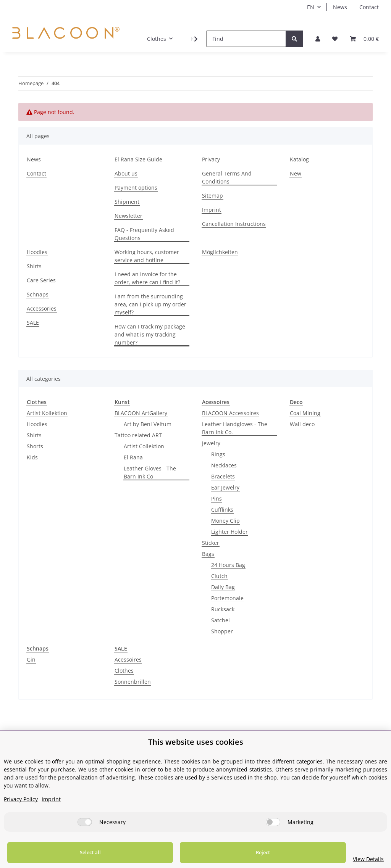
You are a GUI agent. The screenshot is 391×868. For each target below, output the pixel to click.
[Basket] (364, 39)
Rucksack (223, 609)
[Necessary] (85, 822)
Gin (31, 659)
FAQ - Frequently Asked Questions (144, 234)
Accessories (42, 308)
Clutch (219, 576)
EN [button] (311, 7)
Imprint (212, 210)
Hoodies (37, 252)
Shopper (222, 631)
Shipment (127, 202)
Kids (32, 457)
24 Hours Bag (228, 565)
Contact (369, 7)
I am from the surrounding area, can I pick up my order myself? (150, 304)
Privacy (211, 159)
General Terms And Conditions (227, 177)
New (296, 173)
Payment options (136, 188)
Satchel (221, 620)
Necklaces (224, 465)
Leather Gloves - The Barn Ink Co (150, 472)
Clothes (124, 671)
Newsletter (128, 216)
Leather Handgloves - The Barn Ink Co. (235, 428)
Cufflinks (222, 510)
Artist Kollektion (47, 413)
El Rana (133, 457)
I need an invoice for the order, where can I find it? (147, 278)
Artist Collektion (144, 446)
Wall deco (302, 424)
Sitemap (212, 196)
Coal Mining (305, 413)
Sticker (211, 543)
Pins (217, 498)
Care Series (41, 280)
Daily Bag (223, 587)
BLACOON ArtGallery (141, 413)
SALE (33, 323)
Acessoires (128, 659)
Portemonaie (227, 598)
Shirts (34, 266)
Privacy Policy (21, 799)
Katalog (299, 159)
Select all (75, 852)
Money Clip (225, 521)
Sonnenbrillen (133, 682)
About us (126, 173)
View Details (338, 859)
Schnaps (38, 294)
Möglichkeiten (220, 252)
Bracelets (223, 476)
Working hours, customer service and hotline (147, 256)
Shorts (35, 446)
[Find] (246, 39)
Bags (208, 554)
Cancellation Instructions (234, 224)
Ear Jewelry (225, 487)
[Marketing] (273, 822)
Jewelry (211, 443)
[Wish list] (335, 39)
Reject (218, 852)
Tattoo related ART (138, 435)
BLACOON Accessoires (230, 413)
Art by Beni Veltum (148, 424)
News (340, 7)
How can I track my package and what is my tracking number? (150, 334)
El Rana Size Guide (138, 159)
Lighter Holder (229, 532)
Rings (218, 454)
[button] (318, 39)
